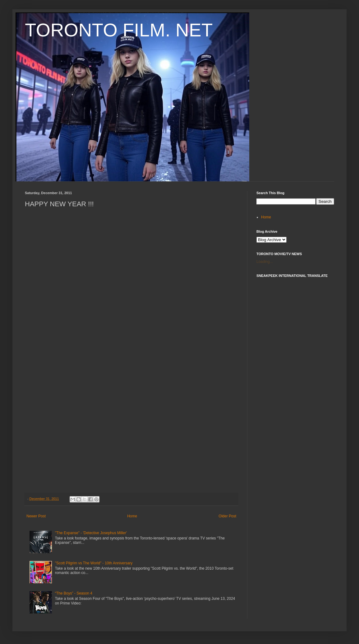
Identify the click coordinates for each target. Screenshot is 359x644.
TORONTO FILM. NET (119, 30)
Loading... (265, 262)
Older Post (227, 516)
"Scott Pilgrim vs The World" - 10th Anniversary (94, 563)
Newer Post (36, 516)
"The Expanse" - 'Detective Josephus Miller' (91, 533)
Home (132, 516)
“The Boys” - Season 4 (74, 593)
